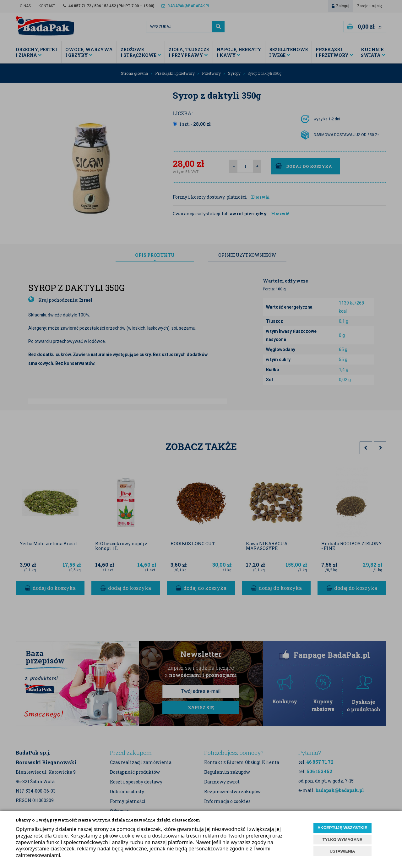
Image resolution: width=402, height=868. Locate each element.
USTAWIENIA (342, 851)
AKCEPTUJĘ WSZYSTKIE (342, 828)
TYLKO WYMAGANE (342, 840)
